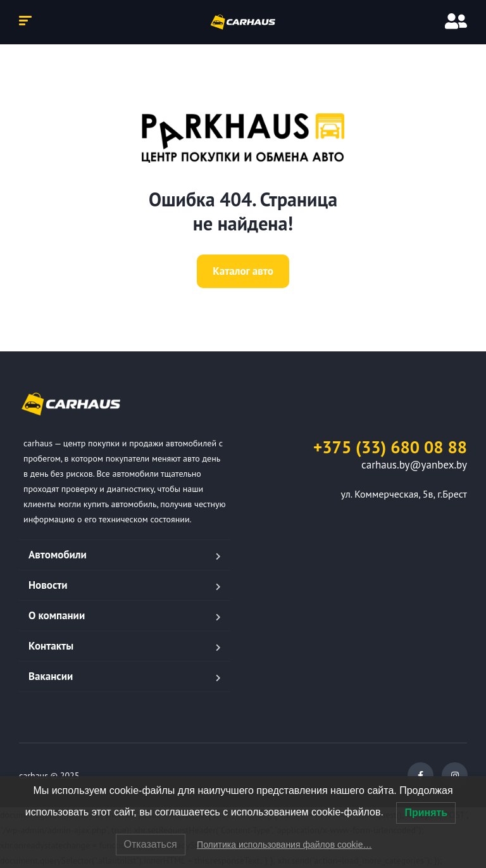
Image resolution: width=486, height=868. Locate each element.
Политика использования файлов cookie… (284, 845)
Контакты (51, 646)
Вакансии (51, 676)
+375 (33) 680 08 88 (390, 447)
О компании (57, 615)
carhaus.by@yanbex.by (414, 465)
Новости (48, 585)
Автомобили (58, 555)
